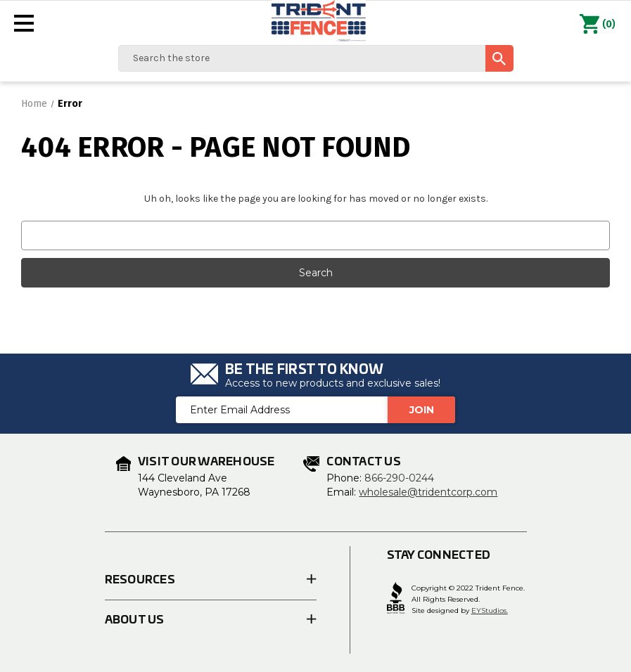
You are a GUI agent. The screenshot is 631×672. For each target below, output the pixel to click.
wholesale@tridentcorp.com (428, 492)
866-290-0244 (399, 478)
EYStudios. (490, 610)
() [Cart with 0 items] (598, 25)
